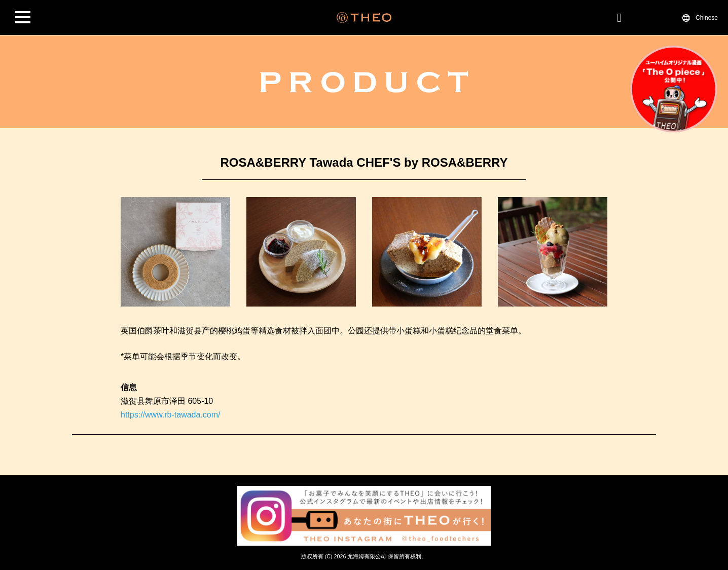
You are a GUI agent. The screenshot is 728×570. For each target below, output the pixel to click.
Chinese (707, 17)
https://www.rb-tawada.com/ (171, 415)
